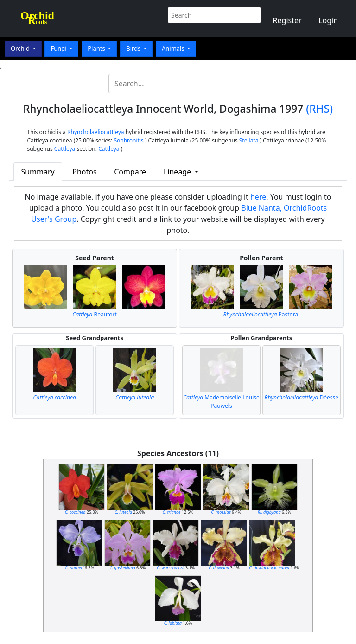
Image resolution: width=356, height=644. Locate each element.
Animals (174, 48)
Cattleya (65, 149)
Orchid (21, 48)
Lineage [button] (178, 172)
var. (269, 568)
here (258, 197)
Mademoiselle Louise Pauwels (221, 402)
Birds (134, 48)
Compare (130, 172)
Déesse (302, 397)
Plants (97, 48)
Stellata (249, 140)
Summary (38, 172)
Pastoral (261, 314)
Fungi (59, 48)
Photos (84, 172)
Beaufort (95, 314)
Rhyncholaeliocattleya (96, 132)
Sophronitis (128, 140)
